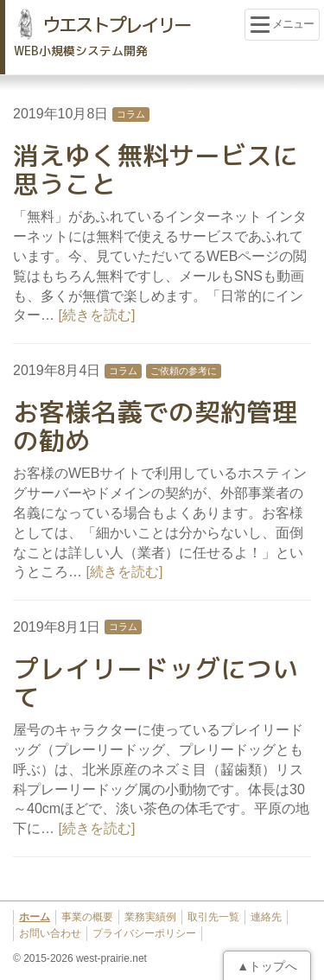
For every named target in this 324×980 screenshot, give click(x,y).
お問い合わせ (50, 933)
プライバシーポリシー (144, 933)
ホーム (35, 917)
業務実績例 (150, 917)
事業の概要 (87, 917)
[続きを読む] (96, 315)
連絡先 (266, 917)
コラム (131, 114)
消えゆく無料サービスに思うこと (156, 170)
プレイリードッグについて (156, 683)
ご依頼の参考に (184, 371)
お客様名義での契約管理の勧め (156, 426)
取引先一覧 (213, 917)
